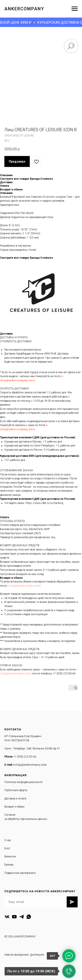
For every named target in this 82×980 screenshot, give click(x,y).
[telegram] (22, 917)
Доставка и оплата (15, 799)
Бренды (9, 865)
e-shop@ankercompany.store (24, 586)
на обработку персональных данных (26, 819)
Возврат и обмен (14, 807)
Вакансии (10, 856)
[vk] (7, 917)
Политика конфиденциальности (23, 782)
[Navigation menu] (75, 9)
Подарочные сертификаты (20, 873)
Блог (7, 848)
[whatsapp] (29, 917)
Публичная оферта (16, 790)
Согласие (10, 815)
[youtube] (14, 917)
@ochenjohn (37, 955)
